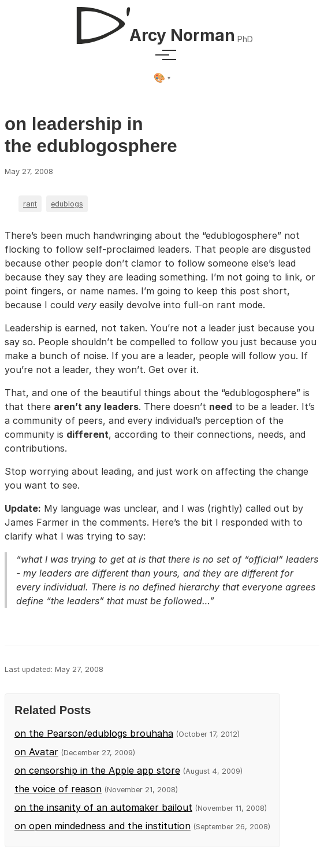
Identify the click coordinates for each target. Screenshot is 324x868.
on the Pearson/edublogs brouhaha (94, 733)
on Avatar (36, 752)
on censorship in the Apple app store (97, 770)
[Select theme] (162, 78)
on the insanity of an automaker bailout (103, 807)
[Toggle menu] (162, 55)
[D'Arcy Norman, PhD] (162, 21)
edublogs (67, 204)
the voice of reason (58, 789)
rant (30, 204)
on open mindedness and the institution (103, 826)
